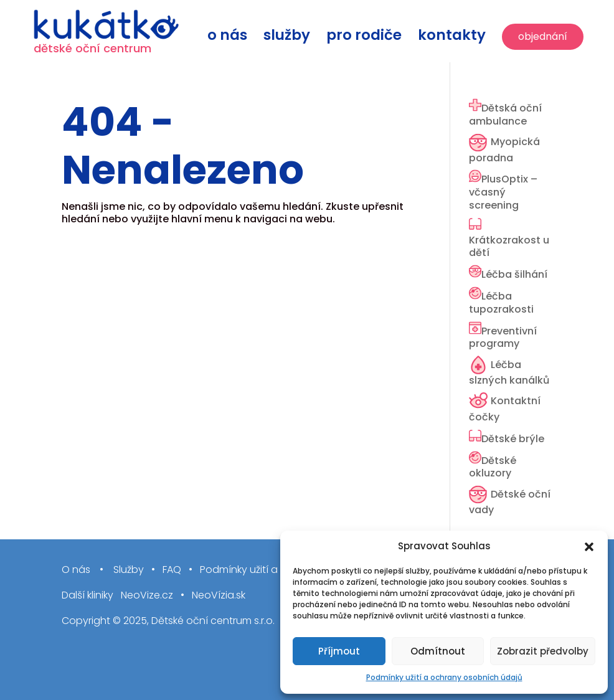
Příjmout (339, 651)
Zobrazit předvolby (543, 651)
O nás (227, 38)
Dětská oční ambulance (505, 115)
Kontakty (452, 38)
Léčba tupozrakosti (501, 303)
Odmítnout (438, 651)
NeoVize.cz (147, 596)
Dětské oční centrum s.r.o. (213, 621)
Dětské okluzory (493, 467)
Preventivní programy (503, 338)
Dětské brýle (513, 439)
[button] (589, 547)
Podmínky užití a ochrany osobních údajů (444, 677)
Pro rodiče (364, 38)
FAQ (172, 570)
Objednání (543, 36)
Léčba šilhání (514, 274)
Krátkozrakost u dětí (509, 247)
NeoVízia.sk (219, 596)
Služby (287, 38)
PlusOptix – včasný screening (503, 192)
